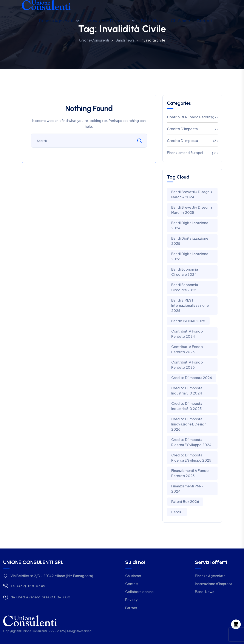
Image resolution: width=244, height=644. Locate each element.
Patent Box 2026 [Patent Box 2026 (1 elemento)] (185, 501)
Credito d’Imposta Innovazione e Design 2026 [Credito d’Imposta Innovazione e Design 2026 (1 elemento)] (189, 424)
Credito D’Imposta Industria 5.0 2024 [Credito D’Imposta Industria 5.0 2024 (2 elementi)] (187, 391)
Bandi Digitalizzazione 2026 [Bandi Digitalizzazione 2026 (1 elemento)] (190, 256)
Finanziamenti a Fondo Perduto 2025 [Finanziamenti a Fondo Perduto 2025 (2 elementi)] (190, 473)
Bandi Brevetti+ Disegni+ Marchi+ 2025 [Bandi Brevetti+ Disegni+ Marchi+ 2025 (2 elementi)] (192, 210)
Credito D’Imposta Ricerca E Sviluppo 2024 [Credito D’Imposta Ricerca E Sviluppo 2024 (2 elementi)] (191, 442)
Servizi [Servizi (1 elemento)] (177, 512)
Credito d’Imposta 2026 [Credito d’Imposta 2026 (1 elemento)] (192, 378)
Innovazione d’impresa (108, 21)
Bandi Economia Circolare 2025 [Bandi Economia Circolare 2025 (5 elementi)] (185, 287)
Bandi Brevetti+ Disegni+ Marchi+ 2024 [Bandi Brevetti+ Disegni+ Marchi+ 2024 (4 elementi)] (192, 194)
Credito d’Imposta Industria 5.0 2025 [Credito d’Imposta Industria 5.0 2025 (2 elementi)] (187, 406)
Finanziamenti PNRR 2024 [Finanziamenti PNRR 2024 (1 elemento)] (187, 489)
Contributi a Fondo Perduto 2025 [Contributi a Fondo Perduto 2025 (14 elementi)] (187, 349)
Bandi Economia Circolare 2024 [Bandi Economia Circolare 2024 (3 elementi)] (185, 272)
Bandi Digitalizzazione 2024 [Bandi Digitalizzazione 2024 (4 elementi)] (190, 225)
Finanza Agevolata (57, 21)
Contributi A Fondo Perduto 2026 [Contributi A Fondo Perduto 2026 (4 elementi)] (187, 365)
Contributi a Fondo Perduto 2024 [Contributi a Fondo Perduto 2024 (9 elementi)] (187, 334)
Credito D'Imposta (182, 129)
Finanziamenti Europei (185, 153)
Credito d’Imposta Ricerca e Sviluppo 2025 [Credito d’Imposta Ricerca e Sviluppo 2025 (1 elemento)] (191, 458)
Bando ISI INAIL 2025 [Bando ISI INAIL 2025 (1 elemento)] (188, 321)
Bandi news (153, 21)
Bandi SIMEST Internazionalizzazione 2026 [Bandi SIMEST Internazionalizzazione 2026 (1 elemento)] (190, 305)
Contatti (205, 21)
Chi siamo (181, 21)
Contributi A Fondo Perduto (190, 117)
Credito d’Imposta (182, 141)
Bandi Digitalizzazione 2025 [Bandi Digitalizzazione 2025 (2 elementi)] (190, 241)
